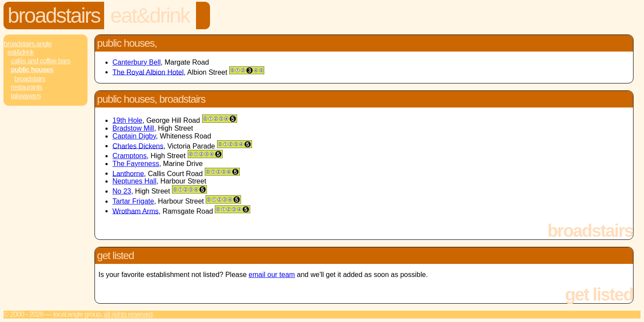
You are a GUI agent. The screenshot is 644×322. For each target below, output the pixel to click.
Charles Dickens (138, 146)
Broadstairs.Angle (28, 44)
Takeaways (26, 96)
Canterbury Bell (136, 62)
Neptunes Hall (135, 181)
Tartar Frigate (133, 201)
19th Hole (128, 120)
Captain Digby (134, 136)
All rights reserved (128, 314)
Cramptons (129, 156)
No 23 (122, 191)
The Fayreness (136, 164)
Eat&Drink (150, 16)
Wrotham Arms (136, 211)
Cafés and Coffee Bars (41, 61)
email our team (272, 275)
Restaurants (26, 87)
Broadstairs (54, 16)
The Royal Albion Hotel (148, 72)
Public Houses (32, 70)
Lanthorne (128, 173)
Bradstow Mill (133, 128)
